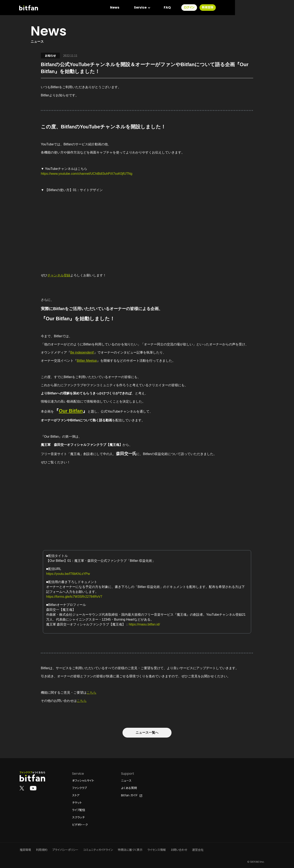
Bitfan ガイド (132, 795)
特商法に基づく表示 (130, 850)
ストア (76, 795)
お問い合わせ (179, 850)
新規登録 (266, 8)
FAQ (226, 8)
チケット (77, 803)
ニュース (126, 781)
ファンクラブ (79, 788)
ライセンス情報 (157, 850)
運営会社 (198, 850)
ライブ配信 (79, 810)
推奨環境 (25, 850)
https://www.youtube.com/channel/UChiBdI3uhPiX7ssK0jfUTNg (87, 174)
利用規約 (42, 850)
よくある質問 (129, 788)
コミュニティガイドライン (98, 850)
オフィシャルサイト (83, 781)
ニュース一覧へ (147, 733)
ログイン (248, 8)
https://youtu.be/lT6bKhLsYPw (68, 574)
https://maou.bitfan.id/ (144, 624)
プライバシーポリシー (65, 850)
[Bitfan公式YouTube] (33, 788)
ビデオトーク (80, 825)
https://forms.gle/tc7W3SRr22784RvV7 (74, 597)
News (173, 8)
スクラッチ (78, 817)
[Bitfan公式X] (22, 788)
